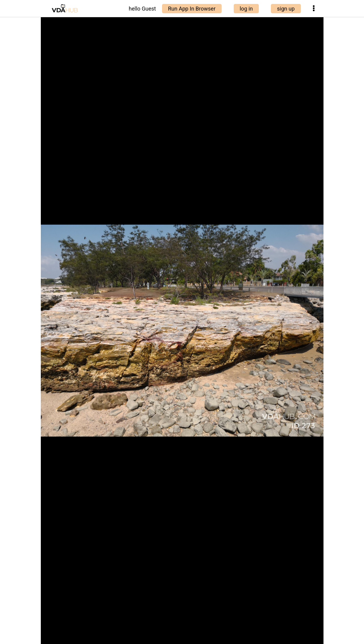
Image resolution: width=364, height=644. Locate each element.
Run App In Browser (192, 9)
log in (246, 9)
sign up (286, 9)
